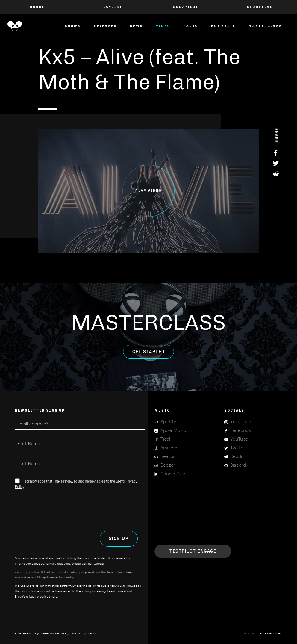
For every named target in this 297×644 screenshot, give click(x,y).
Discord (238, 465)
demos (92, 634)
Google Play (173, 474)
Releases (106, 26)
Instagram (241, 422)
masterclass (265, 26)
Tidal (165, 439)
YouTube (239, 439)
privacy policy (26, 634)
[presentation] (60, 510)
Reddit (276, 173)
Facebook (276, 153)
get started (148, 357)
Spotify (168, 422)
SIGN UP (119, 539)
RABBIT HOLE (273, 634)
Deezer (168, 465)
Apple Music (173, 431)
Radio (191, 26)
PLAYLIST (112, 7)
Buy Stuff (223, 26)
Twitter (276, 163)
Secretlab (260, 7)
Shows (73, 26)
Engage (193, 551)
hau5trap (77, 634)
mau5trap (60, 634)
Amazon (169, 448)
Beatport (170, 457)
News (136, 26)
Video (163, 26)
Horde (37, 7)
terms (44, 634)
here (54, 597)
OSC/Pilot (186, 7)
